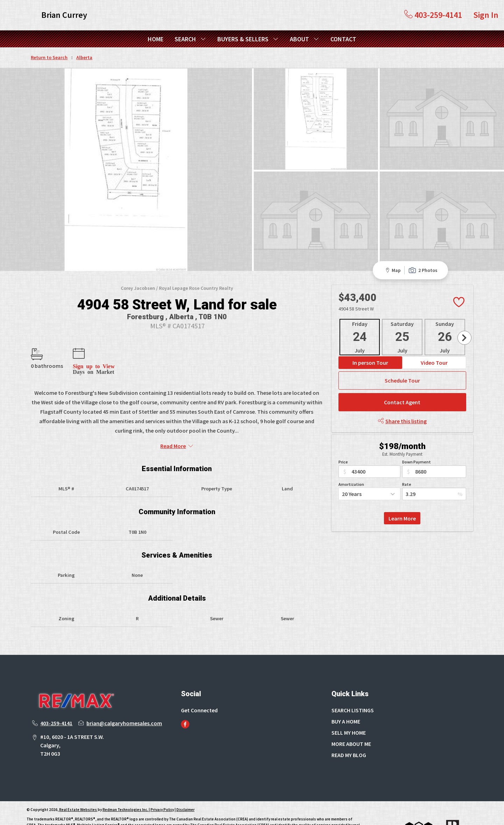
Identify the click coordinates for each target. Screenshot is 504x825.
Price (343, 436)
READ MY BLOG (349, 729)
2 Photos (423, 244)
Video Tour (434, 336)
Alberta (84, 57)
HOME (156, 39)
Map (392, 244)
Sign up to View (94, 340)
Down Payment (416, 436)
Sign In (486, 15)
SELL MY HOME (349, 706)
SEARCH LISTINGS (353, 684)
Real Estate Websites (78, 783)
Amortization (351, 458)
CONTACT (343, 39)
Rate (407, 458)
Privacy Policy (162, 783)
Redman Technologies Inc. (126, 783)
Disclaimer (185, 783)
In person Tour (370, 336)
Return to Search (49, 57)
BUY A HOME (346, 695)
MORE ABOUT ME (351, 718)
